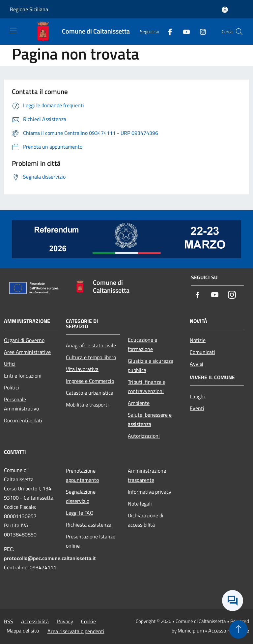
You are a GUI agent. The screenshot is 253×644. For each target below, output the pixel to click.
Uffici (10, 364)
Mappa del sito (23, 631)
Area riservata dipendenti (76, 631)
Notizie (198, 340)
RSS (9, 621)
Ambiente (139, 403)
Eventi (197, 408)
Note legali (140, 504)
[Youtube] (184, 31)
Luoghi (197, 396)
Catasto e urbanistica (90, 393)
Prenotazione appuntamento (82, 475)
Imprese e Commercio (90, 381)
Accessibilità (35, 621)
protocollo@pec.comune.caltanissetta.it (50, 558)
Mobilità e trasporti (87, 405)
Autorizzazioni (144, 436)
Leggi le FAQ (80, 513)
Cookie (88, 621)
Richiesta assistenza (89, 525)
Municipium (191, 631)
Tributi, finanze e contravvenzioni (147, 386)
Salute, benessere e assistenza (150, 419)
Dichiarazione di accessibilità (146, 520)
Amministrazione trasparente (147, 475)
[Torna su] (239, 630)
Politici (12, 387)
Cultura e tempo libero (91, 357)
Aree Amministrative (27, 352)
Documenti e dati (23, 420)
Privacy (65, 621)
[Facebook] (167, 31)
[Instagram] (200, 31)
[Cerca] (239, 32)
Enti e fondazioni (23, 376)
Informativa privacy (150, 492)
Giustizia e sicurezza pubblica (151, 365)
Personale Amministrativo (21, 404)
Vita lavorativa (82, 369)
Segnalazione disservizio (81, 496)
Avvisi (197, 364)
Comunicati (202, 352)
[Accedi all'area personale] (225, 10)
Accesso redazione (229, 631)
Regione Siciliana (29, 9)
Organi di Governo (24, 340)
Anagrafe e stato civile (91, 345)
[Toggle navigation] (13, 31)
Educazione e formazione (142, 344)
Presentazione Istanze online (91, 541)
